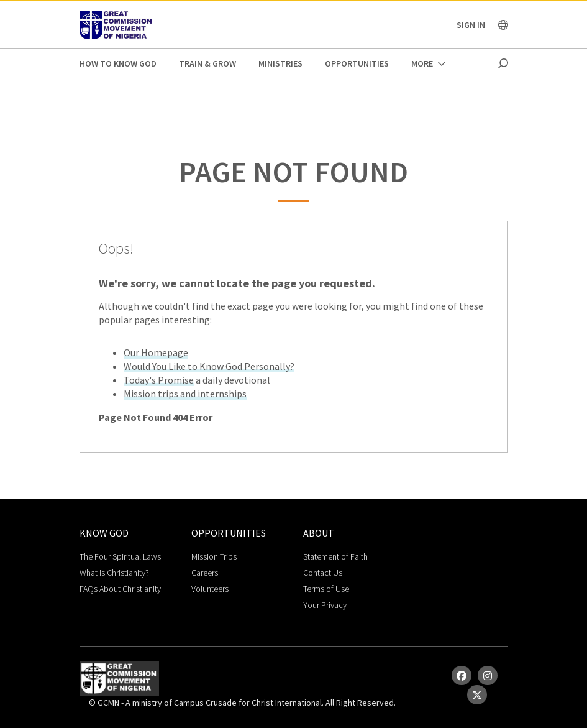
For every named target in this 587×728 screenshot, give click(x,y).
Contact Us (323, 573)
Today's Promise (159, 380)
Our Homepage (156, 352)
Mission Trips (214, 556)
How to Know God (118, 63)
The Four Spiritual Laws (120, 556)
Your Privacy (325, 605)
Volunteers (210, 589)
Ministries (280, 63)
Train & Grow (207, 63)
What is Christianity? (114, 573)
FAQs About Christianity (120, 589)
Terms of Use (326, 589)
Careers (205, 573)
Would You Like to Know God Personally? (209, 366)
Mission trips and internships (185, 394)
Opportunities (357, 63)
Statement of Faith (335, 556)
